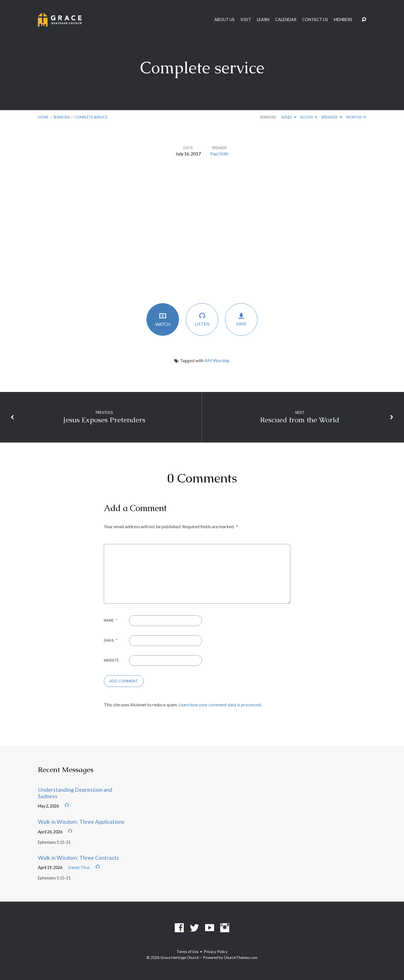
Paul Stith (219, 154)
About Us (224, 20)
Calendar (286, 20)
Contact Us (315, 20)
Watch (163, 319)
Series (289, 117)
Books (309, 117)
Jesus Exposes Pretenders (104, 420)
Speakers (332, 117)
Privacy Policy (216, 952)
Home (43, 117)
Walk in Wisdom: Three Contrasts (78, 858)
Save (241, 319)
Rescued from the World (300, 420)
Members (343, 20)
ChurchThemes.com (241, 958)
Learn (263, 20)
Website (111, 660)
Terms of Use (187, 952)
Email (111, 640)
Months (356, 117)
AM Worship (217, 360)
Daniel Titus (79, 867)
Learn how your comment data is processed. (220, 705)
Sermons (61, 117)
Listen (202, 319)
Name (110, 620)
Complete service (91, 117)
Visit (246, 20)
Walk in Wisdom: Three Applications (81, 822)
